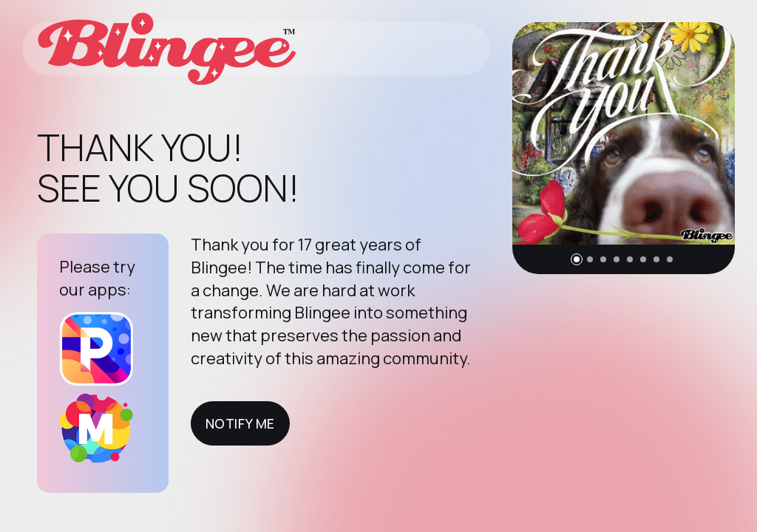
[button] (577, 259)
